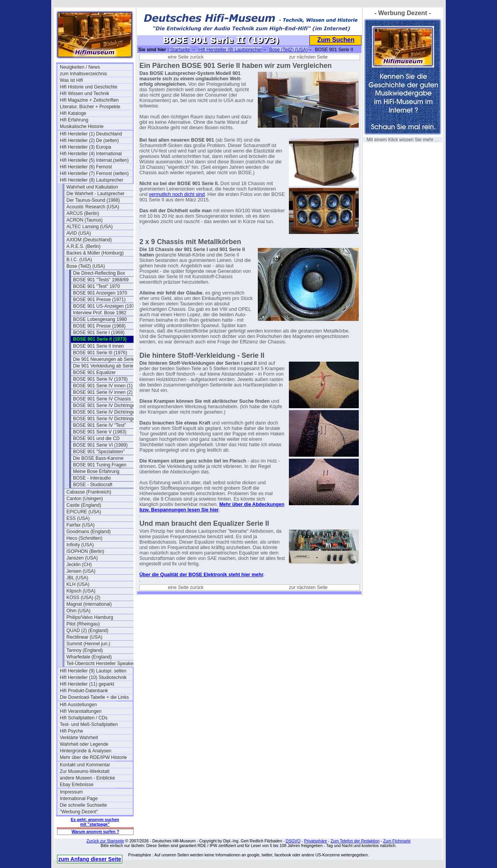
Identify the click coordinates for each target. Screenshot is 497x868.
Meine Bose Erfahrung (96, 471)
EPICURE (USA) (84, 512)
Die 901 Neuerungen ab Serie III (106, 359)
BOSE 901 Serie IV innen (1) (103, 386)
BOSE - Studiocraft (93, 485)
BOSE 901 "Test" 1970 (96, 286)
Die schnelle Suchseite (83, 805)
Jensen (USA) (81, 571)
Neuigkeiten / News (80, 67)
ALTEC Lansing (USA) (89, 227)
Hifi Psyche (71, 731)
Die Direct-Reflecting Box (99, 273)
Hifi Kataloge (73, 113)
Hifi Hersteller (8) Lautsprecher (91, 180)
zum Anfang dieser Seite (90, 859)
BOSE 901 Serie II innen (98, 346)
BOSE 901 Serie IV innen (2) (103, 392)
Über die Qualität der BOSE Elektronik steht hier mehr (201, 575)
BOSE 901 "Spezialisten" (99, 452)
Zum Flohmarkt (397, 841)
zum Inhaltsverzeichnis (83, 74)
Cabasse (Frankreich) (89, 492)
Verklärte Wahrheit (79, 738)
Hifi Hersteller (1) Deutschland (91, 134)
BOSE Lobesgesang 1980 (100, 319)
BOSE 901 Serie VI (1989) (100, 445)
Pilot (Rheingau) (83, 624)
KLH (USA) (78, 584)
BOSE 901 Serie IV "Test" (100, 425)
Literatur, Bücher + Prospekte (90, 107)
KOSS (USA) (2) (83, 598)
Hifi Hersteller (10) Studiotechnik (93, 677)
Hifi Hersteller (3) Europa (85, 147)
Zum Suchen (336, 40)
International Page (79, 799)
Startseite (180, 50)
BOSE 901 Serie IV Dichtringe (104, 405)
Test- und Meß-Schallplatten (89, 724)
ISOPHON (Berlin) (85, 551)
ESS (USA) (78, 518)
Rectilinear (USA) (84, 637)
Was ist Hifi (71, 80)
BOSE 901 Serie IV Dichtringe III (107, 419)
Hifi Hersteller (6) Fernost (86, 167)
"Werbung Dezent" (79, 812)
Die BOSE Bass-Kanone (98, 458)
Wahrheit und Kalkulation (92, 187)
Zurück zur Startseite (105, 841)
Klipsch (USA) (81, 591)
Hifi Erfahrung (74, 120)
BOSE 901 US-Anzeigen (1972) (106, 306)
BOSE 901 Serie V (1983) (100, 432)
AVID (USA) (79, 233)
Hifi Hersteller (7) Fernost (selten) (94, 173)
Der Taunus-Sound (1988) (93, 200)
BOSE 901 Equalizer (94, 372)
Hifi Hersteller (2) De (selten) (89, 140)
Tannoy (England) (85, 650)
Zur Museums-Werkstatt (85, 771)
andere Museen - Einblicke (87, 778)
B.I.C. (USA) (79, 260)
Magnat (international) (89, 604)
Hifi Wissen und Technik (84, 94)
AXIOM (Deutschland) (89, 240)
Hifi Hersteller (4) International (91, 154)
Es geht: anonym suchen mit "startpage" (95, 822)
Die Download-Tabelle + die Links (94, 697)
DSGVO (293, 841)
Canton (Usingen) (85, 499)
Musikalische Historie (82, 126)
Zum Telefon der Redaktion (355, 841)
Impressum (71, 792)
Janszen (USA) (82, 558)
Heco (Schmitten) (84, 538)
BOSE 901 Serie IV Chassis (102, 399)
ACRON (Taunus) (84, 220)
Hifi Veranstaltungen (81, 711)
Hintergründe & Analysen (86, 751)
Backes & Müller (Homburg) (95, 253)
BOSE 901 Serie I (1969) (99, 333)
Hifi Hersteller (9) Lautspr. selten (93, 671)
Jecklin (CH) (79, 565)
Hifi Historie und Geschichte (89, 87)
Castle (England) (84, 505)
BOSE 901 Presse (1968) (99, 326)
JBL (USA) (77, 578)
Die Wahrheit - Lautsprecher (96, 194)
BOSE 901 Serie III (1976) (100, 353)
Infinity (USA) (80, 545)
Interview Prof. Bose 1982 (100, 313)
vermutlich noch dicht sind (177, 194)
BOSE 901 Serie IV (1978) (100, 379)
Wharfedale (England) (89, 657)
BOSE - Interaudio (92, 478)
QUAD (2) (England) (87, 631)
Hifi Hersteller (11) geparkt (87, 684)
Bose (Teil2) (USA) (86, 266)
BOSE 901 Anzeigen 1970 (100, 293)
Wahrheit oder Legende (84, 744)
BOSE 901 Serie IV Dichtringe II (106, 412)
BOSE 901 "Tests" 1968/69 (101, 280)
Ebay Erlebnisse (77, 785)
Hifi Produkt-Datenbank (84, 691)
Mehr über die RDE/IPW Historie (93, 757)
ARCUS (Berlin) (83, 213)
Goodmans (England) (89, 532)
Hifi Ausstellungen (78, 705)
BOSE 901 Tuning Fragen (100, 465)
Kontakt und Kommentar (85, 765)
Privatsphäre (315, 841)
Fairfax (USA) (81, 525)
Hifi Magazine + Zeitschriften (89, 100)
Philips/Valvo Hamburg (90, 617)
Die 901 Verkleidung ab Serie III (106, 366)
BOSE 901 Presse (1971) (99, 300)
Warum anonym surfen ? (95, 832)
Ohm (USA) (78, 611)
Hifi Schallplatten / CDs (84, 718)
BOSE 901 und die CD (96, 438)
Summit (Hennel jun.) (88, 644)
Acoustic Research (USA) (93, 207)
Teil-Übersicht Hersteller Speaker (100, 664)
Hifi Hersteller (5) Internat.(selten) (94, 160)
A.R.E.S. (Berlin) (83, 246)
